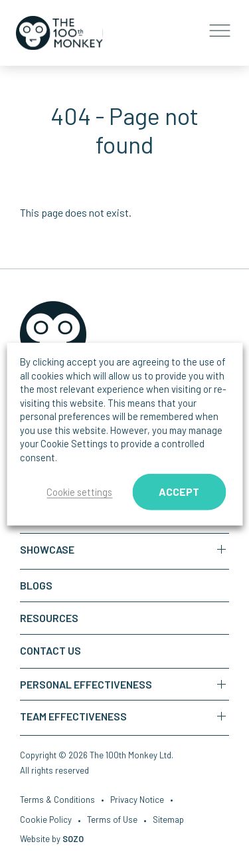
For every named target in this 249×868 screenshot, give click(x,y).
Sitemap (168, 821)
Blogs (36, 585)
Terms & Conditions (57, 801)
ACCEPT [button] (179, 491)
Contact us (50, 650)
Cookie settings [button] (79, 492)
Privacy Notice (137, 801)
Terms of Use (112, 821)
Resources (49, 618)
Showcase (47, 549)
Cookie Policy (46, 821)
